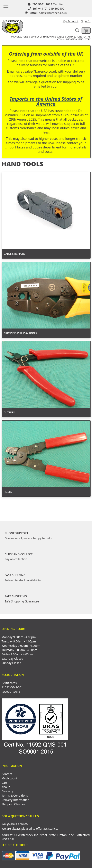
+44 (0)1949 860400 (51, 9)
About (6, 787)
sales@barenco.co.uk (53, 13)
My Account (71, 21)
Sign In (86, 21)
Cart (4, 783)
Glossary (7, 791)
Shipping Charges (13, 804)
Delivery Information (16, 800)
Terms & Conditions (15, 796)
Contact (7, 774)
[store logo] (12, 25)
